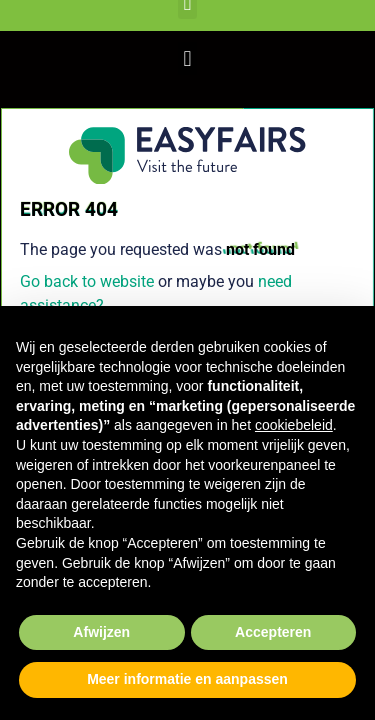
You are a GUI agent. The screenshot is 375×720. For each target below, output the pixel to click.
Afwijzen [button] (101, 632)
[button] (187, 58)
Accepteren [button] (273, 632)
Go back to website (87, 281)
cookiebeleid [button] (294, 425)
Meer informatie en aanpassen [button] (187, 679)
